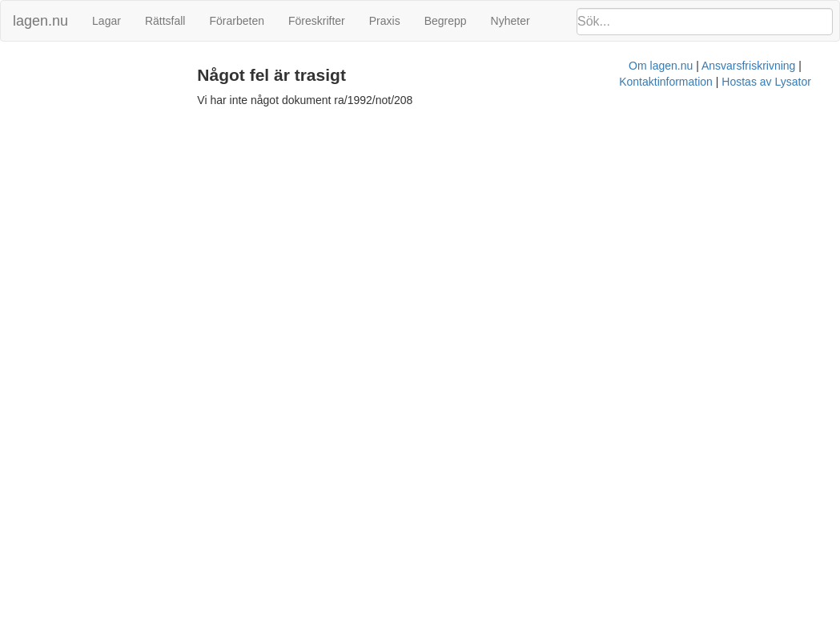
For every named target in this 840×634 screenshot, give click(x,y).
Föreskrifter (317, 21)
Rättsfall (165, 21)
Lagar (107, 21)
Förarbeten (236, 21)
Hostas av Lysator (665, 124)
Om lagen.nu (373, 124)
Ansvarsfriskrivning (461, 124)
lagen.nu (40, 21)
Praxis (385, 21)
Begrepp (446, 21)
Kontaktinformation (564, 124)
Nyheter (510, 21)
